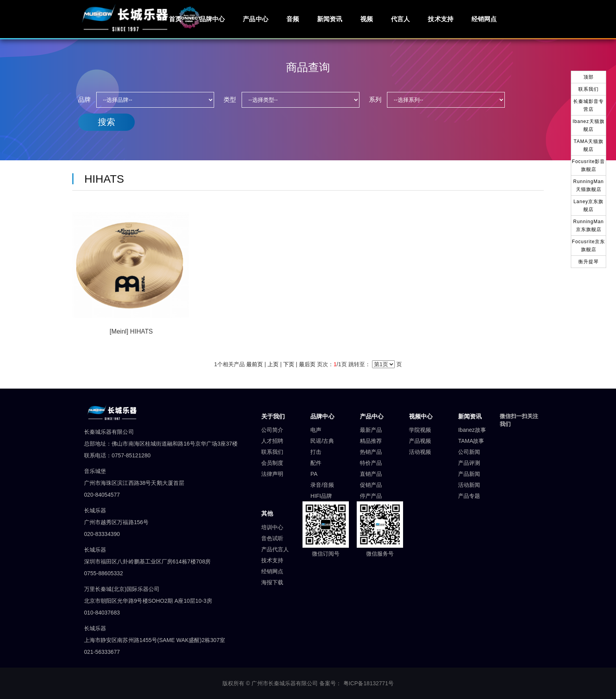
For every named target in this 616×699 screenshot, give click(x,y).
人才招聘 (272, 441)
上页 (273, 364)
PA (314, 474)
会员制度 (272, 463)
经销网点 (484, 19)
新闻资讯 (330, 19)
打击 (316, 452)
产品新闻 (469, 474)
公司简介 (272, 430)
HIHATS (101, 179)
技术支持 (440, 19)
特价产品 (371, 463)
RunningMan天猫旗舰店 (588, 185)
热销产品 (371, 452)
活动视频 (420, 452)
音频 (293, 19)
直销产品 (371, 474)
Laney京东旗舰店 (589, 205)
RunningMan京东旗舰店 (588, 226)
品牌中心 (212, 19)
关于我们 (273, 416)
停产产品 (371, 496)
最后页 (307, 364)
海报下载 (272, 582)
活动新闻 (469, 485)
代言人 (400, 19)
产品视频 (420, 441)
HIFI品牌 (321, 496)
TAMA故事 (471, 441)
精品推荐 (371, 441)
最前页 (255, 364)
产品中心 (255, 19)
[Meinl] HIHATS (131, 331)
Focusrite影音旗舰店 (588, 165)
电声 (316, 430)
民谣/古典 (322, 441)
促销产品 (371, 485)
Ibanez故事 (472, 430)
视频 (367, 19)
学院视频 (420, 430)
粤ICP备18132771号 (369, 683)
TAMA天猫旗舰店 (588, 145)
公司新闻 (469, 452)
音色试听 (272, 538)
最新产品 (371, 430)
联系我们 (272, 452)
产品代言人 (275, 549)
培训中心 (272, 527)
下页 (289, 364)
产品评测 (469, 463)
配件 (316, 463)
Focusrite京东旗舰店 (588, 246)
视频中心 (421, 416)
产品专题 (469, 496)
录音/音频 (322, 485)
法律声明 (272, 474)
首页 (175, 19)
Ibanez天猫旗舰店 (588, 125)
